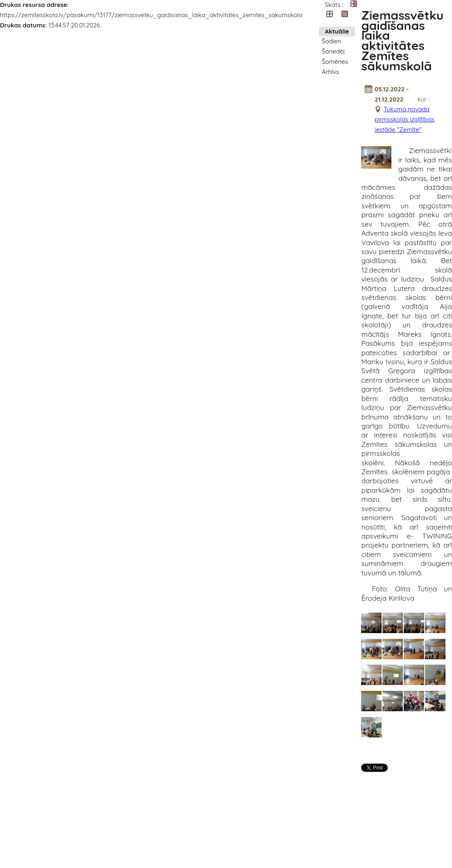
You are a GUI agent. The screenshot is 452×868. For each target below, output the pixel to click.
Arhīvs (330, 72)
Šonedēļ (333, 51)
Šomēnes (335, 62)
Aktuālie (337, 31)
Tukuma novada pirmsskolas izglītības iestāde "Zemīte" (405, 119)
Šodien (331, 41)
